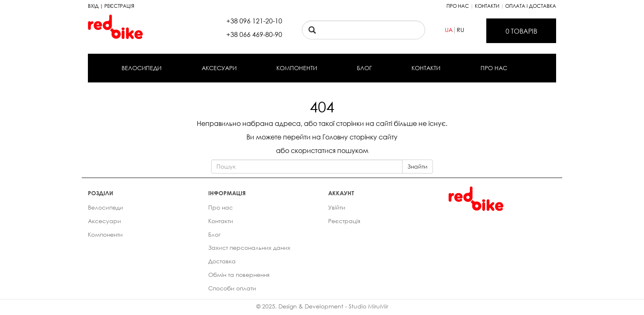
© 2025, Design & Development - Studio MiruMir (322, 306)
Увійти (337, 207)
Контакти (487, 6)
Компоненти (297, 68)
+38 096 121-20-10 (254, 21)
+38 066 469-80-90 (254, 34)
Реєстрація (344, 221)
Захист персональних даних (249, 248)
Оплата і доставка (531, 6)
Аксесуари (219, 68)
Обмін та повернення (239, 275)
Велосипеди (141, 68)
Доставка (222, 261)
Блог (364, 68)
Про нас (458, 6)
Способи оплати (232, 288)
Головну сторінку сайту (360, 137)
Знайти (417, 166)
